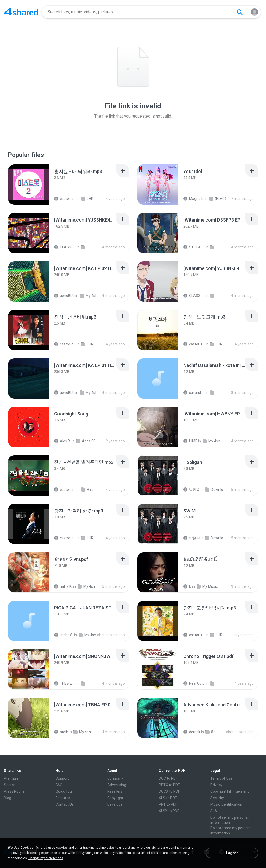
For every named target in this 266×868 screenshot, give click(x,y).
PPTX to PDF (169, 785)
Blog (8, 798)
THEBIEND (65, 683)
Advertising (117, 785)
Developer (116, 804)
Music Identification (226, 804)
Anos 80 (86, 441)
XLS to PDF (168, 798)
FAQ (59, 785)
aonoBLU (64, 296)
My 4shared (91, 296)
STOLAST (194, 247)
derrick (192, 732)
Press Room (14, 791)
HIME (190, 441)
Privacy (216, 785)
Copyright (115, 798)
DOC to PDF (168, 778)
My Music (207, 586)
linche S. (64, 635)
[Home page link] (21, 12)
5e (210, 732)
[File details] (28, 185)
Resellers (115, 791)
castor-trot (65, 199)
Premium (12, 778)
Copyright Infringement (230, 791)
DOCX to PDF (169, 791)
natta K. (63, 586)
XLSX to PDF (169, 811)
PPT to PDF (168, 804)
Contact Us (65, 804)
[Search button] (240, 12)
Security (217, 798)
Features (63, 798)
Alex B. (63, 441)
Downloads (216, 490)
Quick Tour (64, 791)
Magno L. (194, 199)
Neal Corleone (194, 683)
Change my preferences (46, 858)
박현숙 (192, 490)
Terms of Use (221, 778)
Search (10, 785)
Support (62, 778)
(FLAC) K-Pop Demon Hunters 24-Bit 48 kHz (220, 199)
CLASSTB (65, 247)
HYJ (87, 490)
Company (115, 778)
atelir (61, 732)
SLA (214, 811)
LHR (87, 199)
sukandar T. (194, 393)
